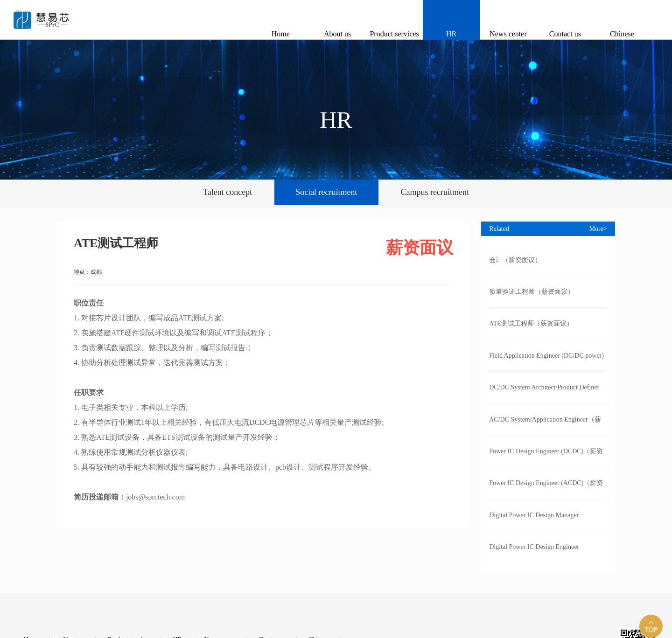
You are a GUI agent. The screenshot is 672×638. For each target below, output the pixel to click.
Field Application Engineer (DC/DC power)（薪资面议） (546, 362)
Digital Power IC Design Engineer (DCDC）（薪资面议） (534, 553)
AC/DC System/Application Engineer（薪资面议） (545, 426)
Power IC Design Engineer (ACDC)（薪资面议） (546, 489)
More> (598, 229)
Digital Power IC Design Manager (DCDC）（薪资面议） (534, 521)
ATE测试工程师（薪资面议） (531, 323)
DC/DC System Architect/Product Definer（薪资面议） (544, 394)
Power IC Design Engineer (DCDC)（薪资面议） (546, 458)
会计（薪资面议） (515, 260)
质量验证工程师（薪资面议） (532, 292)
